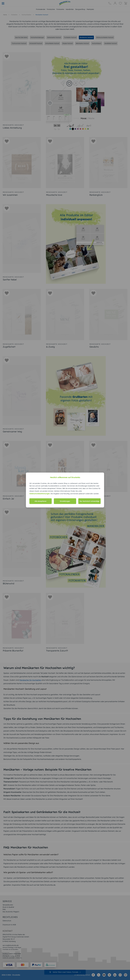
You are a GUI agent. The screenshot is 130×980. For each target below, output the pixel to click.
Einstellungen (65, 501)
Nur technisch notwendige (89, 501)
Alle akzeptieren (41, 501)
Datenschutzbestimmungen (40, 494)
